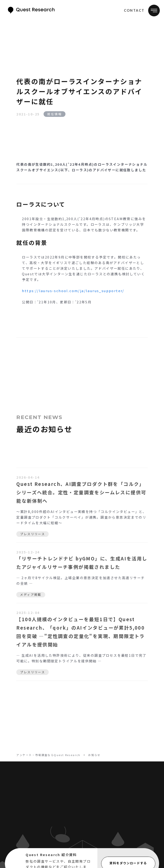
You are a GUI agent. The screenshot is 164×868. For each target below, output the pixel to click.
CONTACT (134, 10)
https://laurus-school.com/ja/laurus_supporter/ (73, 291)
